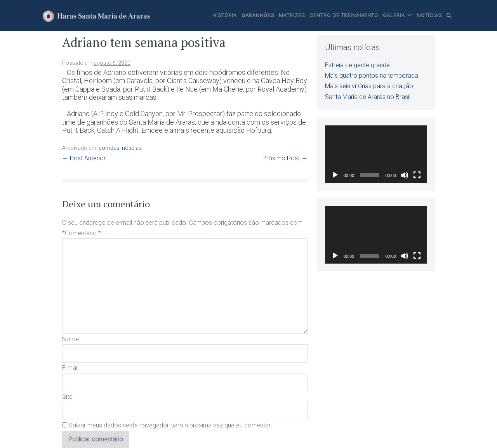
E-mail (70, 368)
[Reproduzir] (335, 175)
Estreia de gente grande (357, 65)
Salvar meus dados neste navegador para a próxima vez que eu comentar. (170, 425)
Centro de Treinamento (344, 15)
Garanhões (258, 15)
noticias (132, 148)
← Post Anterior (84, 158)
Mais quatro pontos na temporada (372, 76)
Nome (70, 339)
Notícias (429, 15)
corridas (109, 148)
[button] (449, 16)
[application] (376, 154)
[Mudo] (405, 175)
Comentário (83, 233)
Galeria (394, 15)
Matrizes (292, 15)
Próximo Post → (285, 158)
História (225, 15)
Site (67, 397)
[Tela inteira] (417, 175)
